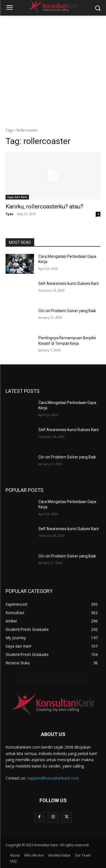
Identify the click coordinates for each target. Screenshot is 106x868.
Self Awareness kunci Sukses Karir (69, 283)
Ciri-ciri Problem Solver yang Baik (67, 311)
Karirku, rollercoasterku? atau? (44, 206)
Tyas (9, 214)
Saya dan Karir (17, 197)
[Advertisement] (53, 72)
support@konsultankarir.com (53, 778)
